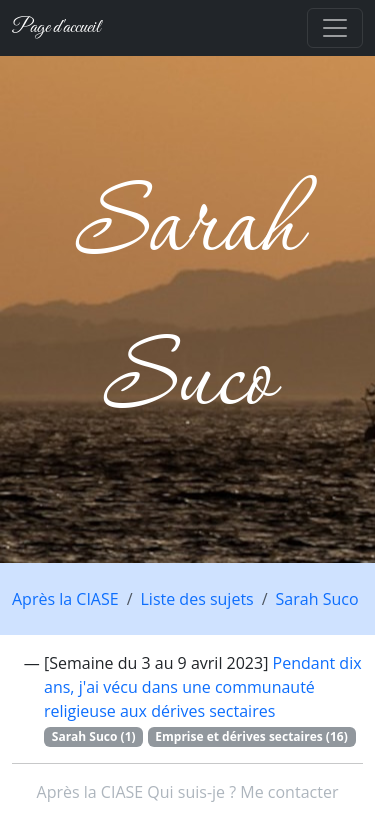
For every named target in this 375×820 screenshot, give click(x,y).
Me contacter (289, 792)
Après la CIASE (65, 599)
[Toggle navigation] (335, 28)
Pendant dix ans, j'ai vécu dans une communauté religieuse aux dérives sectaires (203, 687)
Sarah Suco (317, 599)
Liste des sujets (197, 599)
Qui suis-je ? (191, 792)
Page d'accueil (56, 27)
